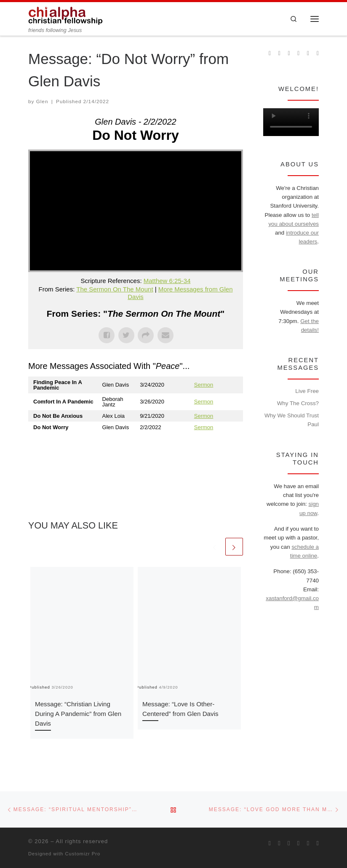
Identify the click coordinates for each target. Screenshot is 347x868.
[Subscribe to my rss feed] (270, 53)
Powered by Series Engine (212, 450)
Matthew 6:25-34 (167, 281)
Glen (42, 101)
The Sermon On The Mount (115, 289)
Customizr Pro (83, 854)
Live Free (307, 391)
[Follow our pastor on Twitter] (308, 53)
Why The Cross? (298, 403)
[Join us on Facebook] (279, 53)
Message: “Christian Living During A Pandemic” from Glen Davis (78, 714)
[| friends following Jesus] (66, 15)
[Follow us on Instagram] (289, 53)
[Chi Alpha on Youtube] (298, 53)
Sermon (204, 385)
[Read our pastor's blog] (318, 53)
